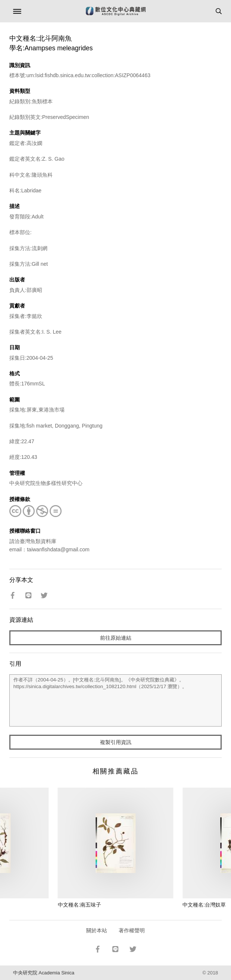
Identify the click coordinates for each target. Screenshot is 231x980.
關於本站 (97, 930)
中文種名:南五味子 (79, 905)
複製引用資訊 (116, 742)
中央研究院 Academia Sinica (44, 973)
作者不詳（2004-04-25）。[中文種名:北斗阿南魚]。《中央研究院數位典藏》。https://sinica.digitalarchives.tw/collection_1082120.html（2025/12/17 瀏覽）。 (115, 700)
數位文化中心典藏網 (116, 11)
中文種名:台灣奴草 (204, 905)
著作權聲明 (132, 930)
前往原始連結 (116, 638)
